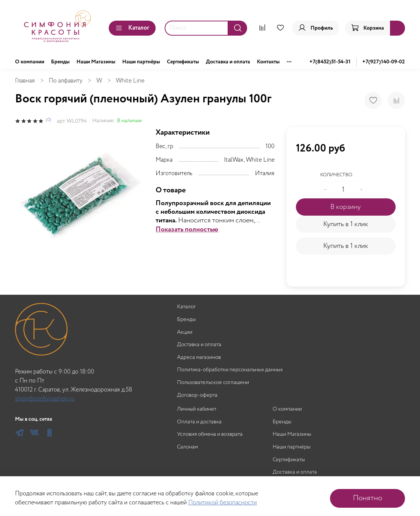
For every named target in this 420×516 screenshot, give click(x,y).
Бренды (60, 62)
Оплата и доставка (199, 422)
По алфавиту (66, 81)
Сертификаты (183, 62)
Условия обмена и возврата (210, 434)
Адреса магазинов (199, 358)
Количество (336, 175)
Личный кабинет (197, 409)
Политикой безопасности (223, 503)
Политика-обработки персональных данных (230, 370)
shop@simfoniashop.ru (45, 399)
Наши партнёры (141, 62)
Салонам (187, 447)
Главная (25, 81)
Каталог (132, 28)
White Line (130, 81)
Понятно (367, 498)
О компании (30, 62)
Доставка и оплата (228, 62)
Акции (185, 332)
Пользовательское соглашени (213, 383)
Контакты (268, 62)
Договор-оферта (197, 395)
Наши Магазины (96, 62)
